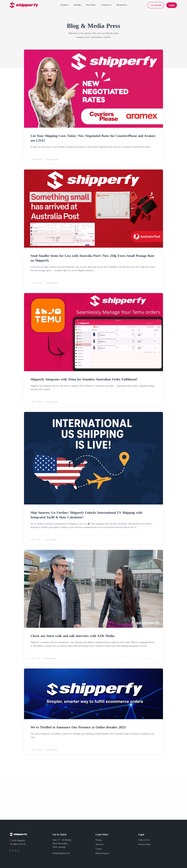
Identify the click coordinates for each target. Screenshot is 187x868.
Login (172, 5)
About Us (100, 844)
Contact (99, 849)
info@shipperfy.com (61, 853)
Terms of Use (144, 840)
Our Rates (91, 5)
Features (65, 5)
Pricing (77, 5)
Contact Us (106, 5)
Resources (121, 5)
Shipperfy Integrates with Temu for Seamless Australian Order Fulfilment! (84, 379)
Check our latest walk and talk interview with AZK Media (73, 635)
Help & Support (102, 853)
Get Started (156, 5)
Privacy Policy (144, 844)
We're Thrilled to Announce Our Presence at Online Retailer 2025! (79, 726)
